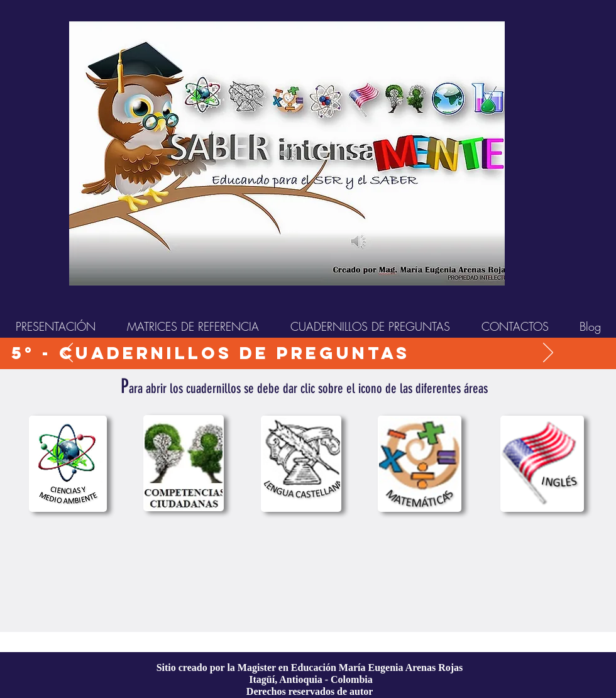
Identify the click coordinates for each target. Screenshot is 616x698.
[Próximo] (548, 353)
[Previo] (68, 353)
